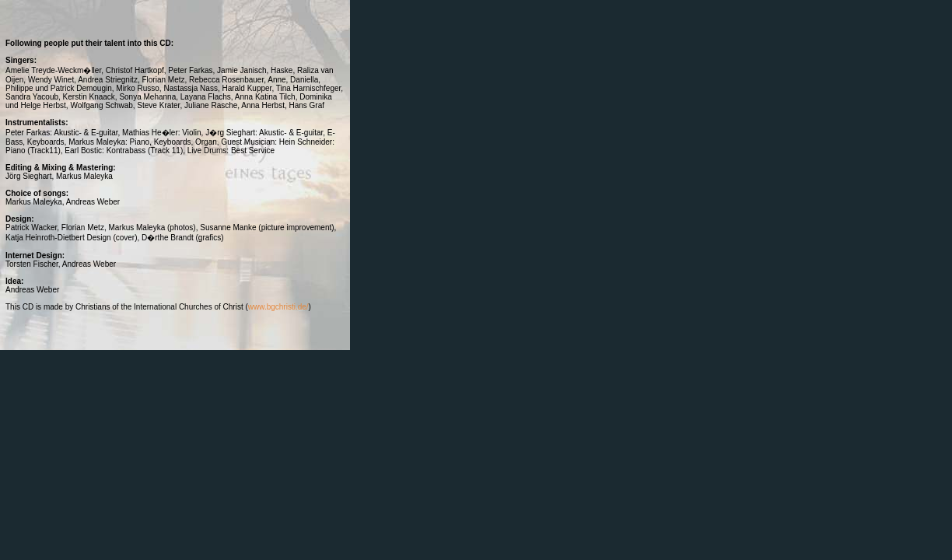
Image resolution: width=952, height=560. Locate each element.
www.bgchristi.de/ (278, 307)
